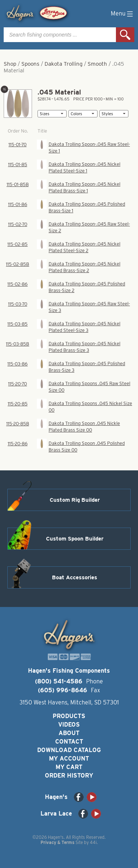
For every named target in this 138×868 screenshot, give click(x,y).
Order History (69, 776)
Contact (69, 742)
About (69, 733)
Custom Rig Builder (75, 500)
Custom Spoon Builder (75, 539)
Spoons (30, 64)
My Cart (69, 767)
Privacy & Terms (57, 842)
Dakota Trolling (63, 64)
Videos (69, 725)
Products (69, 716)
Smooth (97, 64)
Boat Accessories (75, 577)
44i (93, 842)
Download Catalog (69, 750)
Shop (10, 64)
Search (125, 35)
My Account (69, 759)
